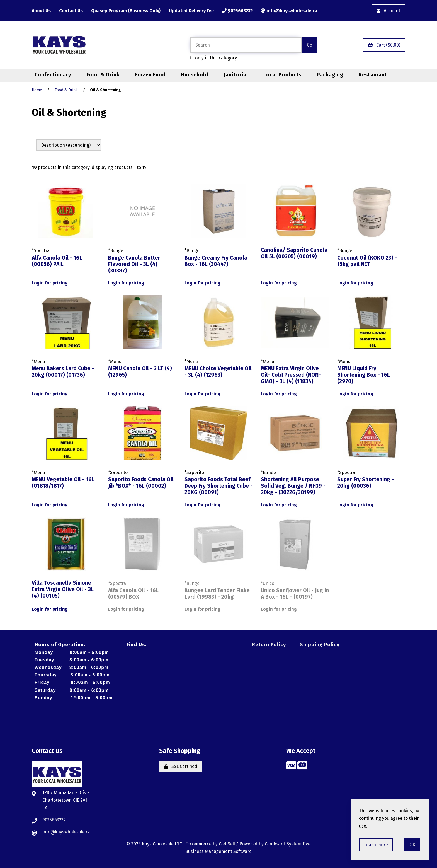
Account (388, 11)
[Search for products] (246, 45)
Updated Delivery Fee (191, 11)
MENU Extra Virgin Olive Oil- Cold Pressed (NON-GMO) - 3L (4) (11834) (291, 375)
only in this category (214, 58)
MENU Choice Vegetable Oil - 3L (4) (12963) (218, 372)
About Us (41, 11)
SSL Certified (181, 766)
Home (37, 90)
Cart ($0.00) (384, 45)
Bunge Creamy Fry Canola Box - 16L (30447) (216, 261)
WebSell (227, 844)
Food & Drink (103, 75)
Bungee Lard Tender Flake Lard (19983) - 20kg (217, 594)
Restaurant (373, 75)
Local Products (282, 75)
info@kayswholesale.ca (289, 11)
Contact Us (71, 11)
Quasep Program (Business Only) (126, 11)
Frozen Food (150, 75)
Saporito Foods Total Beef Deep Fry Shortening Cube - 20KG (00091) (219, 486)
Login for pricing (50, 283)
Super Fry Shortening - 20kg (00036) (366, 483)
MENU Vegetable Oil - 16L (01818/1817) (63, 483)
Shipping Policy (320, 645)
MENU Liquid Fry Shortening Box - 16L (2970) (364, 375)
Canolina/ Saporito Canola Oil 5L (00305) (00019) (294, 253)
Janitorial (236, 75)
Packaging (330, 75)
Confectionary (53, 75)
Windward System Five (288, 844)
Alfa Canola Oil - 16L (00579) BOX (133, 594)
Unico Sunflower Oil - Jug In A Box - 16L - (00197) (295, 594)
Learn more (376, 845)
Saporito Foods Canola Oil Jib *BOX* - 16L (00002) (141, 483)
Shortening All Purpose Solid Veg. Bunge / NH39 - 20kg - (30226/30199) (293, 486)
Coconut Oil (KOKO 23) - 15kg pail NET (367, 261)
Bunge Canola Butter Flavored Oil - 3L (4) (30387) (134, 264)
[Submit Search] (309, 45)
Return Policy (269, 645)
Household (195, 75)
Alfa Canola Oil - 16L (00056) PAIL (57, 261)
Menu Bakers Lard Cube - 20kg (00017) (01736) (63, 372)
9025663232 (237, 11)
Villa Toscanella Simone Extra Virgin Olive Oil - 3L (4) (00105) (63, 589)
